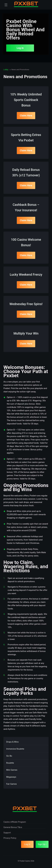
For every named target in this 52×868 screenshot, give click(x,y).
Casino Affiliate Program (15, 822)
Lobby (6, 70)
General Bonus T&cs (13, 827)
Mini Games (12, 770)
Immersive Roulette (15, 749)
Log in (20, 48)
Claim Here (26, 115)
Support (7, 833)
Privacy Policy (10, 838)
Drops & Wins (12, 742)
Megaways (11, 777)
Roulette (10, 763)
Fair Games (12, 784)
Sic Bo (9, 756)
